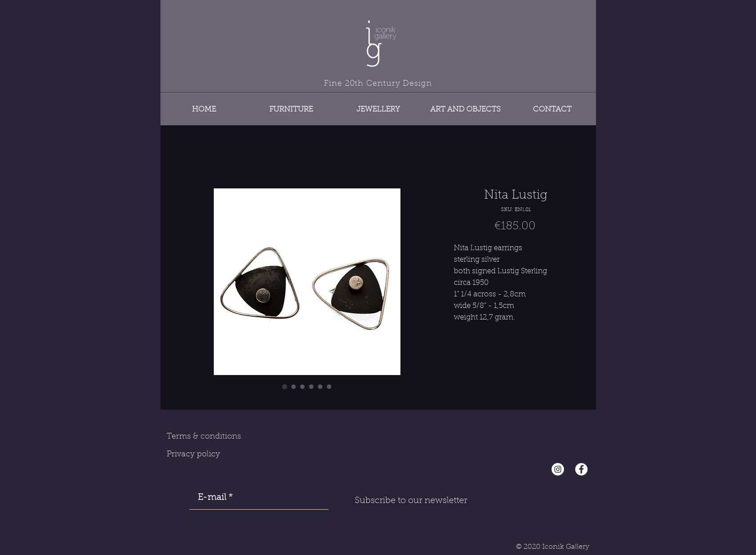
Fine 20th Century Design (378, 84)
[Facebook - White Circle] (581, 469)
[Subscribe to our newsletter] (411, 501)
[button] (291, 106)
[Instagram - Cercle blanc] (558, 469)
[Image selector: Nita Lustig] (285, 387)
